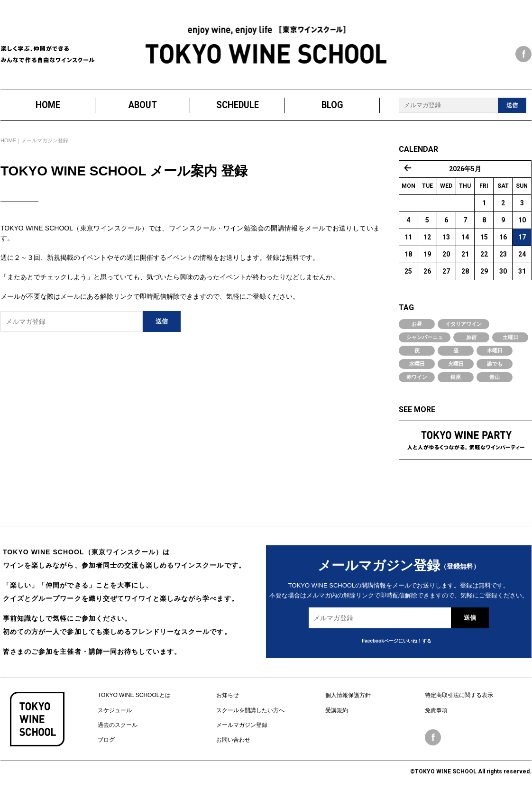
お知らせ (228, 696)
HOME (48, 106)
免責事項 (436, 710)
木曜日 (495, 351)
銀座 (456, 377)
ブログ (106, 740)
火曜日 (456, 364)
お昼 (417, 324)
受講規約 (337, 710)
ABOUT (143, 106)
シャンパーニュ (425, 338)
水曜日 (417, 364)
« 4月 (408, 168)
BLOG (332, 106)
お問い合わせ (233, 740)
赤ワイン (417, 377)
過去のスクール (118, 726)
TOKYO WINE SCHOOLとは (134, 696)
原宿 (471, 338)
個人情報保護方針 (348, 696)
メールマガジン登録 (242, 726)
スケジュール (115, 710)
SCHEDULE (238, 106)
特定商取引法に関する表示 (459, 696)
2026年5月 (465, 169)
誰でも (495, 364)
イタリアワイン (463, 324)
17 (522, 238)
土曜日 (510, 338)
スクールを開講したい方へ (250, 710)
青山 (495, 377)
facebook (523, 54)
